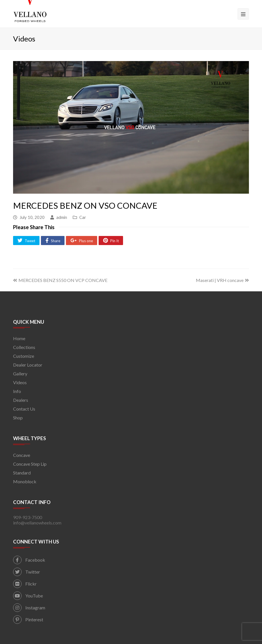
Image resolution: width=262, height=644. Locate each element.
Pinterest (28, 619)
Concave (22, 455)
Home (19, 338)
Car (83, 217)
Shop (18, 418)
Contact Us (24, 409)
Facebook (29, 560)
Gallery (20, 374)
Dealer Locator (28, 365)
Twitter (27, 572)
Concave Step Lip (30, 464)
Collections (24, 347)
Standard (22, 473)
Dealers (21, 400)
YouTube (28, 596)
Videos (20, 382)
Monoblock (25, 481)
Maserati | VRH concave (222, 280)
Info (17, 391)
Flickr (25, 584)
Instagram (29, 608)
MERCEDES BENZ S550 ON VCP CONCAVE (60, 280)
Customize (24, 356)
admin (62, 217)
